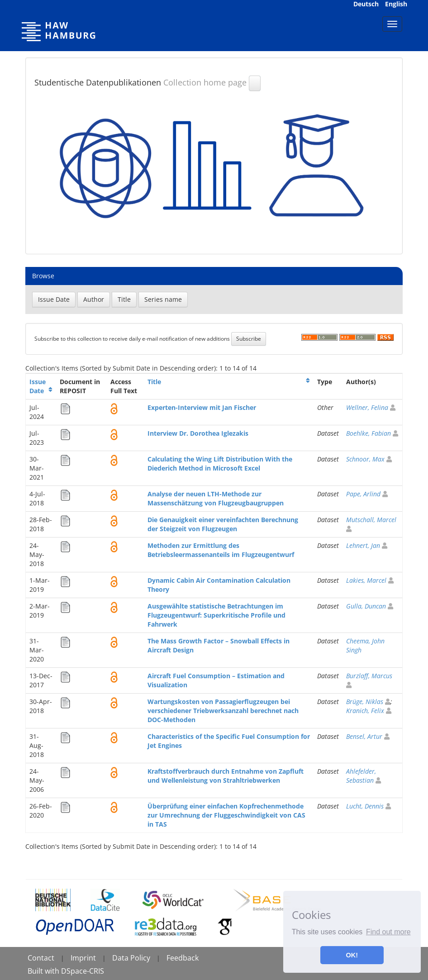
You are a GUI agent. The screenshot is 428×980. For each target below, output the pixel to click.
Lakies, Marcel (366, 580)
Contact (41, 958)
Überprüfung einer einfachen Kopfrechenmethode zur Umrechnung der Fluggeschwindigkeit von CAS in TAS (226, 815)
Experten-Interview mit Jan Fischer (202, 407)
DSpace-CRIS (83, 971)
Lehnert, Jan (363, 545)
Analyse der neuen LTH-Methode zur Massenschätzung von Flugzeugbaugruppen (216, 498)
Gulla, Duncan (366, 606)
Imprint (83, 958)
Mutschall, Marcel (371, 520)
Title (154, 382)
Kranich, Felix (365, 711)
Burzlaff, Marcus (369, 676)
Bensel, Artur (364, 736)
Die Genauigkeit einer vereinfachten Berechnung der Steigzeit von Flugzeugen (223, 524)
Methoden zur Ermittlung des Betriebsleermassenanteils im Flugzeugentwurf (221, 550)
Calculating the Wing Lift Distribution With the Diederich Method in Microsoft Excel (220, 464)
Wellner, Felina (367, 407)
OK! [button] (352, 955)
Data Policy (131, 958)
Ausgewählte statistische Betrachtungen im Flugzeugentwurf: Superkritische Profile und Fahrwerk (216, 615)
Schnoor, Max (365, 459)
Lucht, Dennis (365, 806)
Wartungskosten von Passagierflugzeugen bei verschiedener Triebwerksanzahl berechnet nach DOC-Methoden (223, 711)
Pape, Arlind (363, 494)
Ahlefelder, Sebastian (361, 776)
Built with (44, 971)
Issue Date (38, 386)
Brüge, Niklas (365, 702)
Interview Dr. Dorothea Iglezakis (198, 433)
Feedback (183, 958)
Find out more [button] (388, 932)
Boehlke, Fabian (369, 433)
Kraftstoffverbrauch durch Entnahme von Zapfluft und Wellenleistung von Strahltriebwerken (226, 776)
